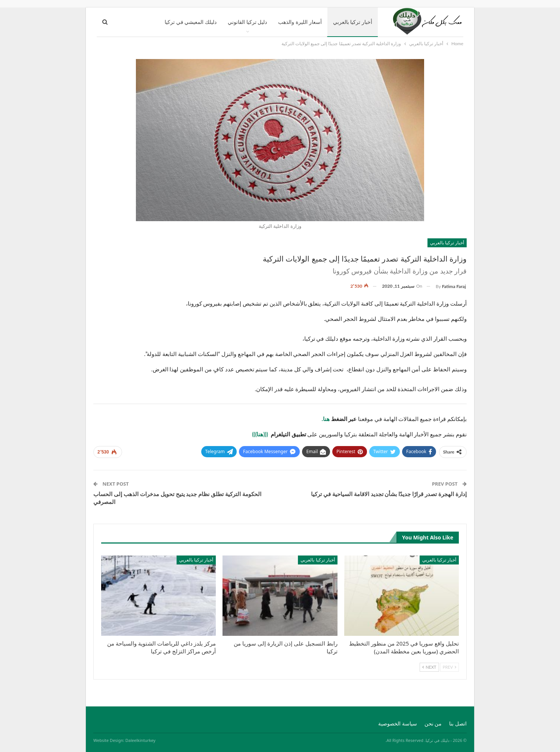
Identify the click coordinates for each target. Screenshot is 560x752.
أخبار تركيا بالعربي (353, 22)
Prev (449, 667)
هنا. (326, 419)
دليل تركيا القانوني (247, 22)
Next (429, 667)
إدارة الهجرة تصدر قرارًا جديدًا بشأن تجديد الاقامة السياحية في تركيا (389, 494)
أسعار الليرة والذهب (300, 22)
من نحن (433, 723)
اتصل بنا (458, 723)
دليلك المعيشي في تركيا (191, 22)
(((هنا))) (261, 434)
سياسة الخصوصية (398, 723)
